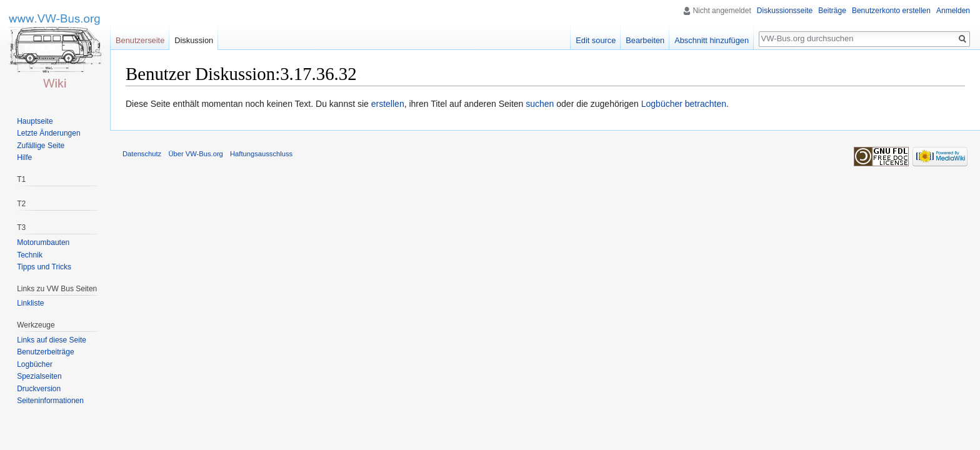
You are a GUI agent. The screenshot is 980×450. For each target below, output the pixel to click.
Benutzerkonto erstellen (891, 11)
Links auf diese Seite (52, 340)
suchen (540, 104)
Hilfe (24, 157)
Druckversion (39, 389)
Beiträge (832, 11)
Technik (30, 255)
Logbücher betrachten (684, 104)
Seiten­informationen (50, 401)
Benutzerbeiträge (45, 352)
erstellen (388, 104)
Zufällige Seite (41, 146)
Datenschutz (142, 154)
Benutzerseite (140, 40)
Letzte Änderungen (48, 133)
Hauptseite (35, 121)
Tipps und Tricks (44, 267)
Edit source (596, 40)
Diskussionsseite (785, 11)
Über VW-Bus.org (195, 154)
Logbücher (35, 364)
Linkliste (30, 303)
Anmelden (953, 11)
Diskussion (194, 40)
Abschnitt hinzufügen (712, 40)
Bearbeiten (645, 40)
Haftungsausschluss (261, 154)
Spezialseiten (39, 376)
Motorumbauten (43, 242)
